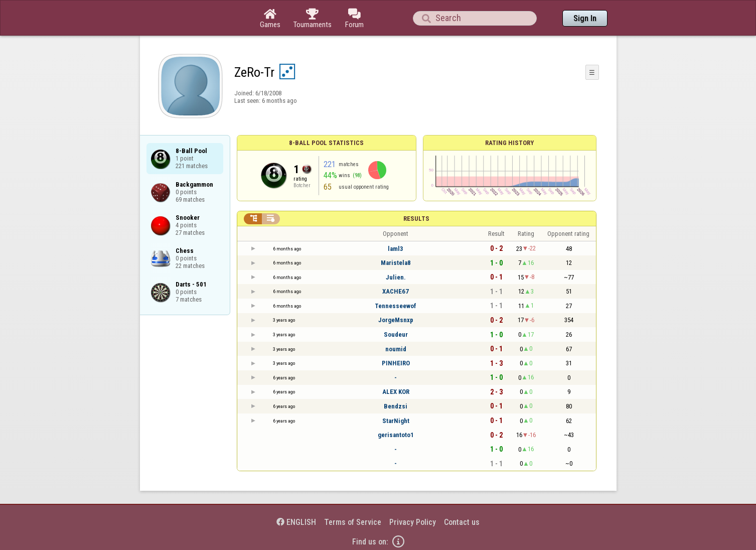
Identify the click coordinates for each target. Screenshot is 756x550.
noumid (396, 349)
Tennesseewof (396, 306)
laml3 (396, 249)
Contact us (462, 522)
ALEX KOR (396, 392)
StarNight (396, 421)
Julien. (396, 277)
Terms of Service (353, 522)
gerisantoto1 (396, 435)
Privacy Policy (413, 522)
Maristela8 (396, 263)
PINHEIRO (396, 363)
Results (416, 219)
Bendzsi (396, 406)
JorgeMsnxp (396, 320)
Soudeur (396, 334)
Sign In (585, 18)
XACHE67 (396, 291)
